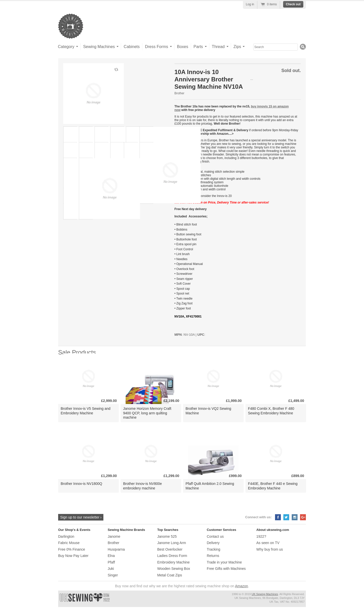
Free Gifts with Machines (226, 569)
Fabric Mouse (69, 543)
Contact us (215, 536)
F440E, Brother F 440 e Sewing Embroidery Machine (273, 486)
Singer (113, 575)
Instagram (295, 517)
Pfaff (111, 562)
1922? (261, 536)
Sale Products (77, 352)
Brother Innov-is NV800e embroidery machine (142, 486)
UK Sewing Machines (265, 594)
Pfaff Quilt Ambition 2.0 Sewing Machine (210, 486)
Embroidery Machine (173, 562)
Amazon (242, 586)
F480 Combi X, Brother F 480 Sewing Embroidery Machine (271, 411)
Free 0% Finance (72, 549)
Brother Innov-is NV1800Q (81, 484)
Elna (111, 556)
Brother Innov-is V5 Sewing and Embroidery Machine (86, 411)
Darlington (66, 536)
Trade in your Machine (224, 562)
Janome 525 (167, 536)
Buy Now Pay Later (73, 556)
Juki (111, 569)
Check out (293, 4)
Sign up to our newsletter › (81, 517)
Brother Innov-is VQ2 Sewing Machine (208, 411)
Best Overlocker (170, 549)
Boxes (183, 47)
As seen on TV (268, 543)
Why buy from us (270, 549)
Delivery (213, 543)
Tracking (213, 549)
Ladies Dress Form (172, 556)
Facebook (278, 517)
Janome (114, 536)
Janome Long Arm (172, 543)
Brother (179, 93)
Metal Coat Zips (170, 575)
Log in (250, 4)
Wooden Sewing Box (174, 569)
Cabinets (132, 47)
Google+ (303, 517)
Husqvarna (116, 549)
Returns (213, 556)
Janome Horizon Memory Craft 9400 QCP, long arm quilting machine (147, 413)
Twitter (286, 517)
